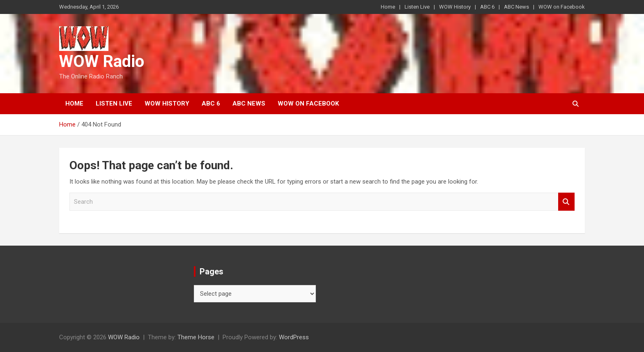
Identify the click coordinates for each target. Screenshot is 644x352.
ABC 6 (487, 7)
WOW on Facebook (562, 7)
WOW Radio (102, 61)
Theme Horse (196, 337)
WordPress (294, 337)
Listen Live (417, 7)
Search (566, 202)
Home (388, 7)
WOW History (455, 7)
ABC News (516, 7)
